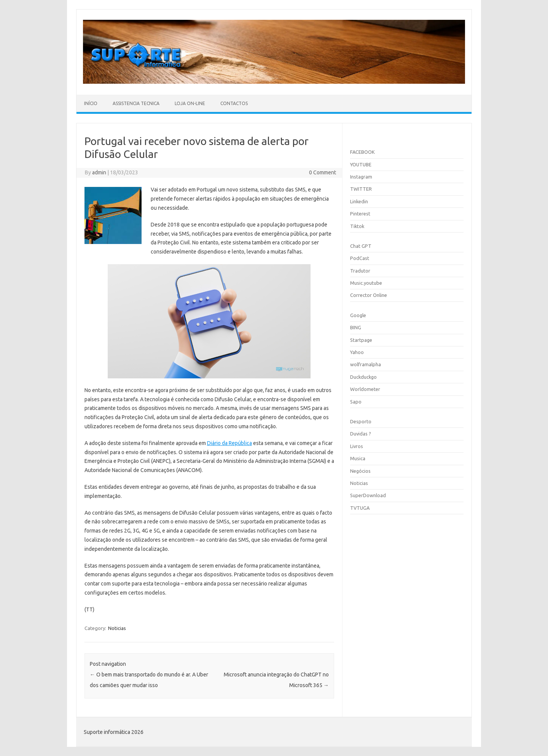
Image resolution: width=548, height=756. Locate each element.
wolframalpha (366, 364)
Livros (357, 446)
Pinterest (360, 214)
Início (91, 103)
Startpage (361, 340)
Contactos (234, 103)
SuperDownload (368, 495)
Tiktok (357, 226)
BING (356, 327)
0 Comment (323, 172)
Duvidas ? (361, 434)
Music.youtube (366, 283)
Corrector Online (369, 295)
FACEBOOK (362, 152)
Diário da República (229, 443)
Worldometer (365, 389)
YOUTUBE (361, 164)
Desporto (361, 421)
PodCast (360, 258)
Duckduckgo (363, 377)
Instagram (361, 177)
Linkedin (359, 201)
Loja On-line (190, 103)
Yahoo (357, 352)
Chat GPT (361, 246)
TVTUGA (360, 508)
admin (99, 172)
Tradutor (360, 271)
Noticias (117, 628)
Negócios (360, 471)
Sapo (356, 402)
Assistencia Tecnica (136, 103)
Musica (358, 458)
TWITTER (361, 189)
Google (358, 315)
